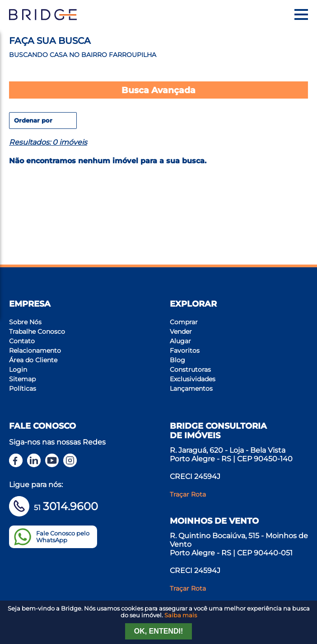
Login (18, 369)
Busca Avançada (158, 90)
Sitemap (22, 379)
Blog (177, 360)
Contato (22, 341)
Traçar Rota (188, 494)
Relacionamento (35, 350)
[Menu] (301, 14)
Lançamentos (191, 388)
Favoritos (185, 350)
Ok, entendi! (158, 631)
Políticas (23, 388)
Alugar (180, 341)
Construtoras (190, 369)
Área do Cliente (33, 360)
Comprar (184, 322)
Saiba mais (181, 615)
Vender (181, 331)
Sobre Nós (25, 322)
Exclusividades (193, 379)
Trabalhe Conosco (37, 331)
